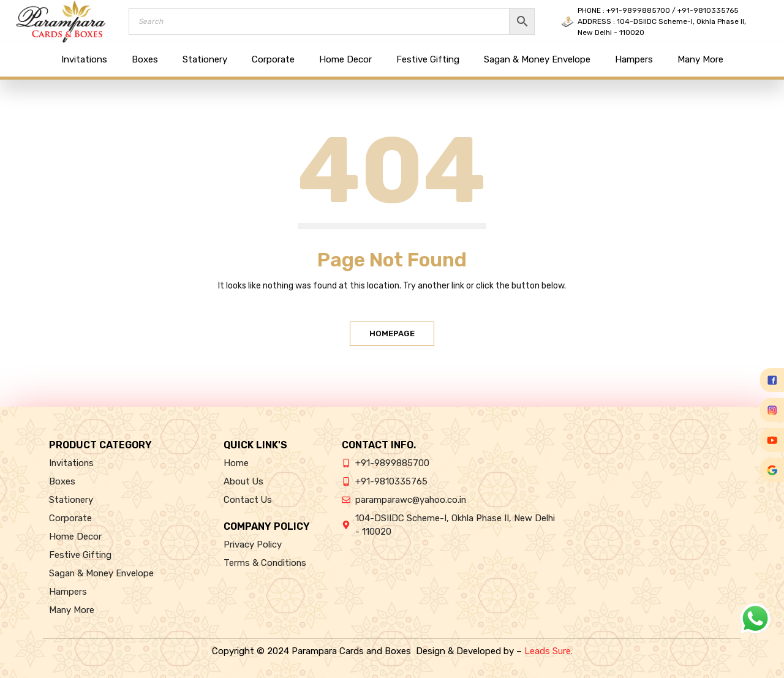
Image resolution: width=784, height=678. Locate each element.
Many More (700, 59)
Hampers (634, 59)
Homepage (392, 333)
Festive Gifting (428, 59)
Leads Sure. (548, 651)
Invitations (84, 59)
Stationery (205, 59)
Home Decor (345, 59)
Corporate (273, 59)
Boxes (145, 59)
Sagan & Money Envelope (537, 59)
